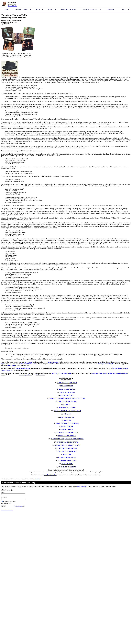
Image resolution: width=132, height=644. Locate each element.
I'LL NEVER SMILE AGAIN (67, 461)
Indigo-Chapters (7, 370)
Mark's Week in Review (68, 10)
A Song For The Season (23, 369)
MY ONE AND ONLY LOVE (67, 467)
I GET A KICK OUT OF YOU (67, 448)
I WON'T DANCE (67, 430)
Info (126, 10)
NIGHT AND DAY (67, 426)
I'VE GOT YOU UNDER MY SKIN (67, 433)
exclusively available (25, 375)
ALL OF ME (67, 420)
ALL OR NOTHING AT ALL (67, 458)
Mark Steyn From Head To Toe (62, 373)
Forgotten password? (19, 506)
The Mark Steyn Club (92, 10)
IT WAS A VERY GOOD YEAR (67, 383)
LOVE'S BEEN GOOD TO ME (67, 402)
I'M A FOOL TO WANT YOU (67, 451)
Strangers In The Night (106, 364)
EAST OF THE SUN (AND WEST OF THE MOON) (67, 439)
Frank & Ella (12, 365)
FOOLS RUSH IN (67, 464)
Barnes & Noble (123, 369)
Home (7, 10)
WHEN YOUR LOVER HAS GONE (67, 423)
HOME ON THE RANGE (67, 389)
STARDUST (67, 405)
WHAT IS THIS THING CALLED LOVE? (67, 411)
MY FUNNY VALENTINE (67, 408)
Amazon (115, 369)
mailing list (38, 479)
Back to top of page (7, 510)
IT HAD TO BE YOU (67, 395)
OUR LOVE (67, 454)
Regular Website (12, 6)
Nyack (3, 364)
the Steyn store (40, 375)
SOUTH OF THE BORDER (67, 436)
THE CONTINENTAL (67, 417)
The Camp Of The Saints (28, 364)
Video (39, 10)
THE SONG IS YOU (67, 386)
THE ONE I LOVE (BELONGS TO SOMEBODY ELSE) (67, 398)
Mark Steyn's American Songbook (102, 373)
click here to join (82, 486)
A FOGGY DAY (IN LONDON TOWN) (67, 445)
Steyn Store (111, 10)
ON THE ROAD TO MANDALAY (67, 442)
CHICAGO (67, 414)
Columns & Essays (23, 10)
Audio (52, 10)
